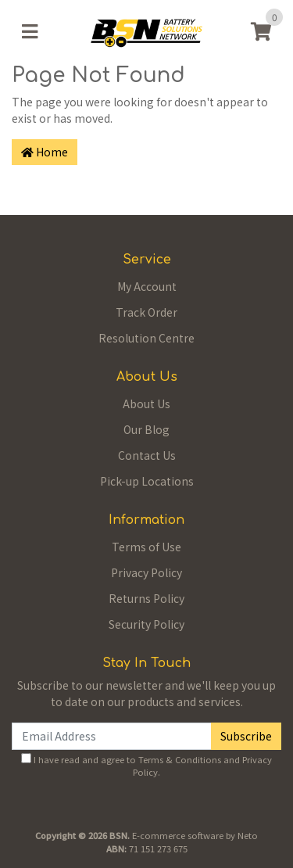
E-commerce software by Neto (195, 835)
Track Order (146, 312)
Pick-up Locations (147, 481)
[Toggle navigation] (30, 31)
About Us (146, 404)
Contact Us (147, 455)
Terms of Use (146, 547)
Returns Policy (146, 598)
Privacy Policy (146, 572)
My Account (147, 286)
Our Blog (146, 429)
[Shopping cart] (261, 31)
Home (45, 152)
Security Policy (146, 624)
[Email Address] (112, 736)
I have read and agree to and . (146, 766)
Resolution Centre (146, 338)
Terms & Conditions (180, 759)
